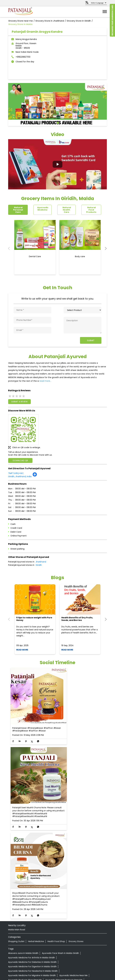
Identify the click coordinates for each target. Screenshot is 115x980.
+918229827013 (23, 57)
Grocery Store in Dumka (63, 945)
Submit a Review (19, 401)
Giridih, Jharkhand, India (20, 476)
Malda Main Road (17, 834)
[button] (57, 164)
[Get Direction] (35, 476)
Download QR (20, 460)
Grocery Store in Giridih (62, 948)
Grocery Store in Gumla (30, 952)
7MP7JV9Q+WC (16, 473)
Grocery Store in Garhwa (35, 948)
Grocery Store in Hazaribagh (58, 952)
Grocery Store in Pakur (60, 959)
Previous (10, 248)
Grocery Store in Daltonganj (75, 941)
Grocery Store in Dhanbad (35, 945)
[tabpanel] (57, 105)
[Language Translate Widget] (98, 3)
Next (105, 248)
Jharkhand (41, 562)
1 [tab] (57, 122)
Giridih (39, 565)
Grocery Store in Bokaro (20, 941)
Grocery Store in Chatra (46, 941)
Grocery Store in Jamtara (36, 955)
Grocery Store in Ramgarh (33, 962)
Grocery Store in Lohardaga (32, 959)
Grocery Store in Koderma (65, 955)
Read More (22, 649)
